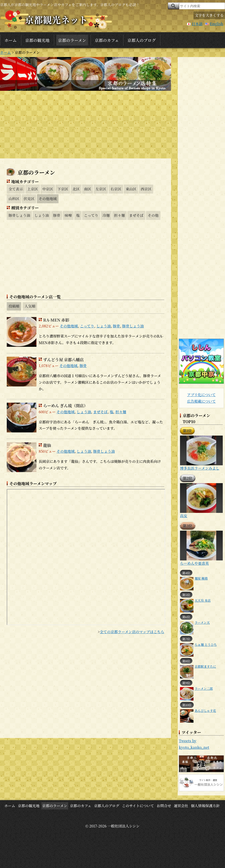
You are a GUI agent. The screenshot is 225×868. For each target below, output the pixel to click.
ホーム (11, 40)
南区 (88, 189)
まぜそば (136, 215)
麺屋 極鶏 (201, 578)
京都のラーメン (72, 40)
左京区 (101, 189)
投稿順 (14, 306)
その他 (153, 215)
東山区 (131, 189)
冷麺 (106, 215)
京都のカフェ (107, 40)
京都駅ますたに (205, 666)
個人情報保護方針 (205, 806)
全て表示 (16, 189)
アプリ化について (201, 395)
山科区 (14, 199)
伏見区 (29, 199)
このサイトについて (138, 806)
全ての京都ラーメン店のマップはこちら (132, 632)
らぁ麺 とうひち (206, 644)
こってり (91, 215)
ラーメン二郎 (204, 688)
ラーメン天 (202, 622)
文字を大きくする (209, 15)
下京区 (63, 189)
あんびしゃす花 (205, 710)
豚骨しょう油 (19, 215)
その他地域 (48, 199)
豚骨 (57, 215)
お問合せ (164, 806)
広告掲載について (201, 401)
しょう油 (42, 215)
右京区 (116, 189)
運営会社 (181, 806)
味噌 (68, 215)
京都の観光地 (37, 40)
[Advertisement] (85, 125)
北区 (76, 189)
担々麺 (119, 215)
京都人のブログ (142, 40)
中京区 (48, 189)
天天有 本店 (203, 600)
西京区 (146, 189)
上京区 (33, 189)
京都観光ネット (56, 19)
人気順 (30, 306)
